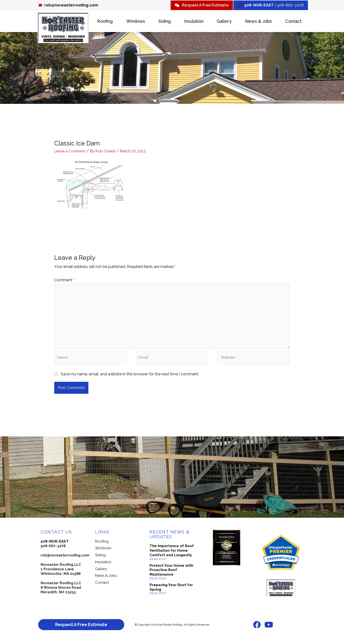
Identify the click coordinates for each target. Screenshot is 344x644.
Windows (136, 22)
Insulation (194, 22)
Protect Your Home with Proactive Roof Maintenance (171, 574)
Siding (165, 22)
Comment (64, 280)
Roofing (105, 22)
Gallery (224, 22)
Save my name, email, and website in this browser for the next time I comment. (130, 378)
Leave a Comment (71, 152)
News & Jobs (258, 22)
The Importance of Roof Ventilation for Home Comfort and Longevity (172, 555)
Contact (293, 22)
